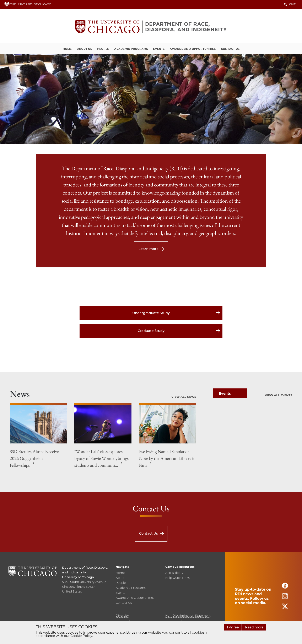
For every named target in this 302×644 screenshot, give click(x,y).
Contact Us (230, 49)
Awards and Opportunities (193, 49)
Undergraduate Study (151, 313)
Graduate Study (151, 331)
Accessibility (174, 573)
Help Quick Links (177, 578)
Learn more (149, 249)
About (120, 578)
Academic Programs (131, 49)
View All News (184, 397)
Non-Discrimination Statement (188, 616)
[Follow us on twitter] (285, 608)
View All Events (279, 395)
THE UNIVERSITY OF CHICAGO (28, 4)
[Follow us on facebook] (285, 587)
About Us (85, 49)
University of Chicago (78, 577)
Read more (254, 627)
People (103, 49)
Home (67, 49)
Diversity (122, 616)
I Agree (233, 627)
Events (159, 49)
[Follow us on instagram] (285, 598)
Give (292, 4)
